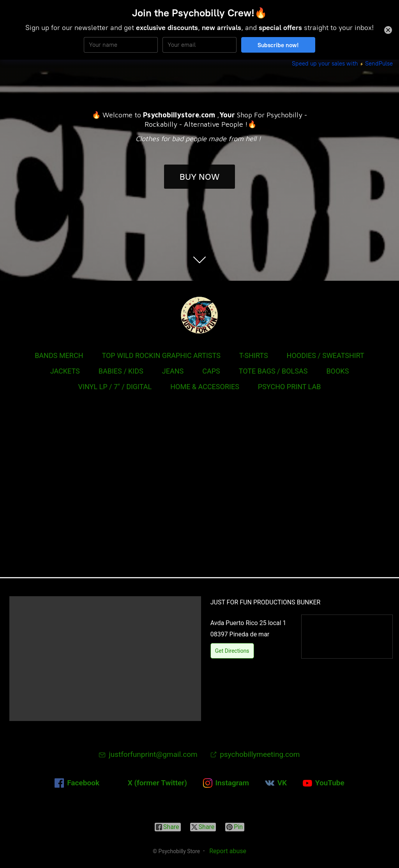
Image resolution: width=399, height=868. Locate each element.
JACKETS (65, 371)
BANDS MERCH (59, 355)
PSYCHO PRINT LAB (290, 387)
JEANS (173, 371)
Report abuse (228, 851)
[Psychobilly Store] (199, 315)
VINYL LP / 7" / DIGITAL (115, 387)
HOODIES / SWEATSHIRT (326, 355)
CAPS (211, 371)
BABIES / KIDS (121, 371)
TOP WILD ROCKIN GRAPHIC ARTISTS (161, 355)
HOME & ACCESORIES (205, 387)
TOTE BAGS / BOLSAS (273, 371)
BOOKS (337, 371)
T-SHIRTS (254, 355)
